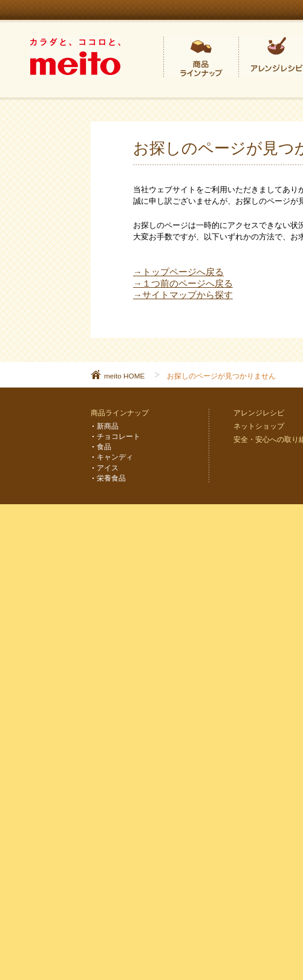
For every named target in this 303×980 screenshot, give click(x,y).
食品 (104, 446)
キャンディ (115, 457)
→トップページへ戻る (178, 272)
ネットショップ (259, 426)
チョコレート (119, 436)
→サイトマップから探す (183, 295)
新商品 (108, 426)
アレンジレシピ (259, 413)
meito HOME (124, 376)
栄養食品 (111, 478)
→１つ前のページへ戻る (183, 284)
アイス (108, 468)
